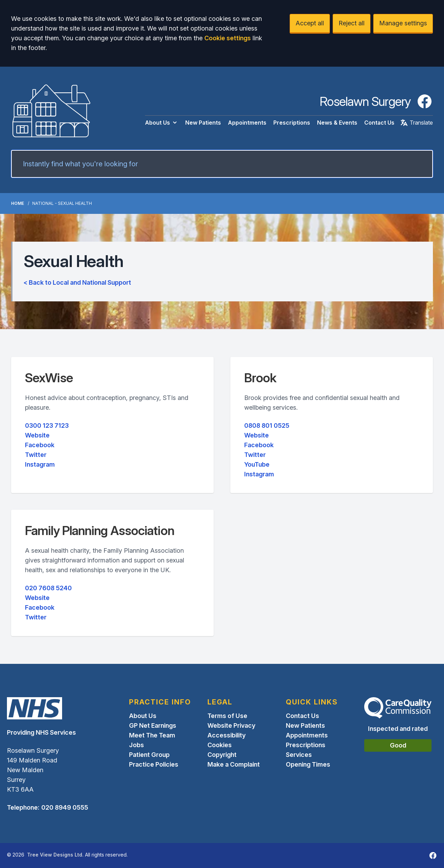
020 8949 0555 (65, 807)
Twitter (36, 455)
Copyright (222, 755)
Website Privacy (231, 725)
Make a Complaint (234, 764)
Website (37, 435)
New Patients (203, 123)
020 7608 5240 (48, 588)
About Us (162, 123)
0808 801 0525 (267, 425)
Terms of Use (227, 716)
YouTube (257, 464)
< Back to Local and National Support (77, 282)
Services (299, 755)
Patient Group (149, 755)
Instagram (40, 464)
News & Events (337, 123)
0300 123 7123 (47, 425)
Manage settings (403, 23)
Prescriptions (292, 123)
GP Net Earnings (153, 725)
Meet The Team (152, 735)
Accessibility (227, 735)
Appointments (247, 123)
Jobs (136, 745)
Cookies (220, 745)
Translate (416, 123)
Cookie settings (228, 38)
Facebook (40, 445)
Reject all (352, 23)
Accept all (310, 23)
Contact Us (379, 123)
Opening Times (308, 764)
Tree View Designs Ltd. (55, 855)
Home (18, 203)
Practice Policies (154, 764)
